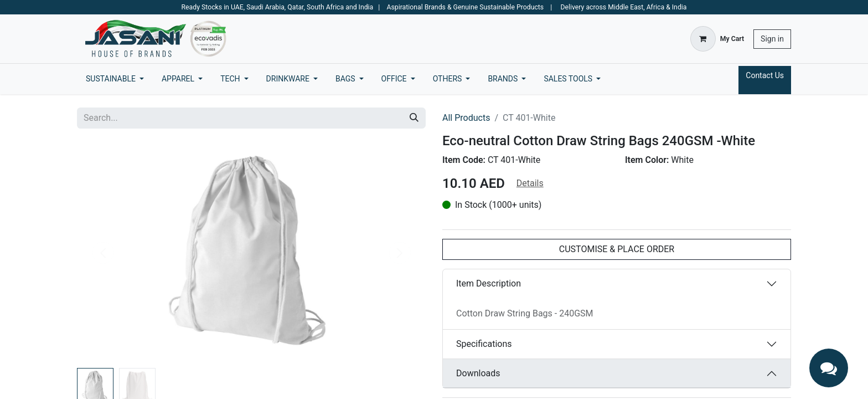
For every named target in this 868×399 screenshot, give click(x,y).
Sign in (772, 39)
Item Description (489, 283)
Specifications (484, 344)
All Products (466, 118)
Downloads (478, 373)
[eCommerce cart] (717, 39)
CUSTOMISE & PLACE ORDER (617, 249)
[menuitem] (115, 79)
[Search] (414, 118)
